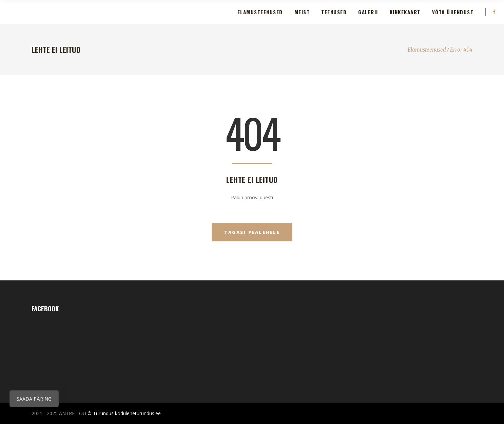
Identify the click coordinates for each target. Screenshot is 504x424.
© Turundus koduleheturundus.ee (124, 413)
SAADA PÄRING (34, 399)
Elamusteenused (427, 50)
